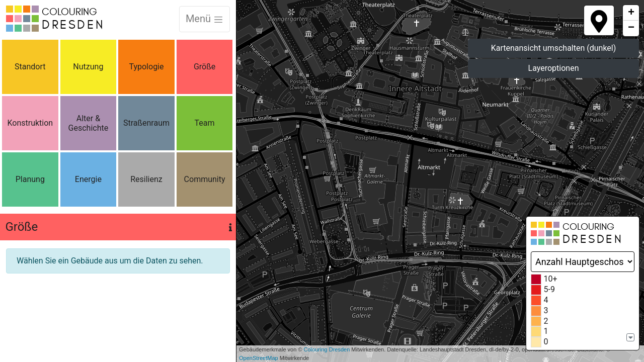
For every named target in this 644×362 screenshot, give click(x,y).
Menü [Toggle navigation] (205, 19)
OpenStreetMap (259, 358)
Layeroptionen (554, 68)
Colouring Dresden (327, 349)
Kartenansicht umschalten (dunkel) (554, 48)
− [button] (631, 28)
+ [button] (631, 13)
